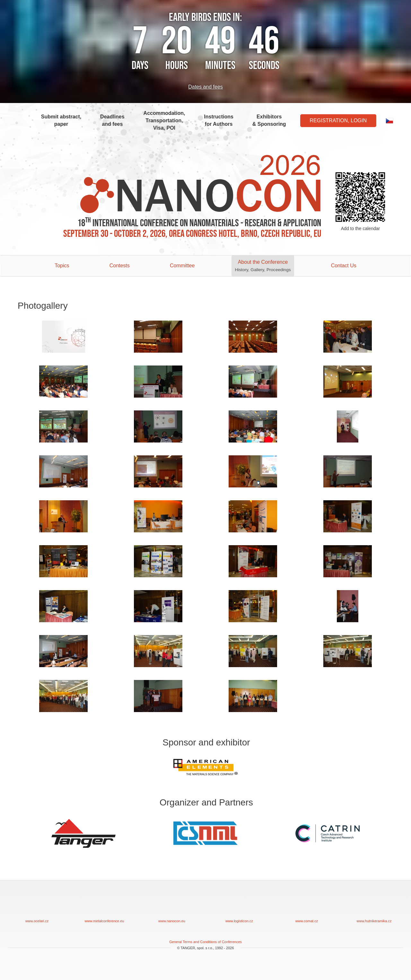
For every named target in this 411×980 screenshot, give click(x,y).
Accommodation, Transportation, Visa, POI (164, 120)
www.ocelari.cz (37, 906)
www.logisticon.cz (239, 906)
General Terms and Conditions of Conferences (205, 942)
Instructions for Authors (219, 120)
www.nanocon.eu (172, 906)
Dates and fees (205, 87)
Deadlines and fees (112, 120)
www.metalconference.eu (104, 906)
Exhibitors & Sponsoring (269, 120)
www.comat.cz (307, 906)
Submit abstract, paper (61, 120)
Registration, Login (338, 120)
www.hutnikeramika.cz (374, 906)
